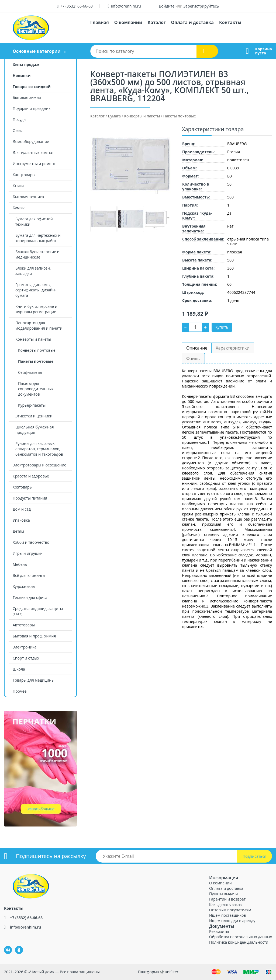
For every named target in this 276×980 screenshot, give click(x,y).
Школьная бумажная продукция (34, 430)
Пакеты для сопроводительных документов (36, 389)
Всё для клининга (29, 575)
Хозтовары (23, 487)
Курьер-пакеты (32, 405)
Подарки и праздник (32, 108)
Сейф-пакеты (30, 372)
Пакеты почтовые (36, 361)
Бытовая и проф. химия (34, 636)
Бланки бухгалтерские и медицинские (37, 254)
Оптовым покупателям (230, 910)
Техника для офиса (30, 597)
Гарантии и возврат (227, 899)
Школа (19, 669)
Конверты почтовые (37, 350)
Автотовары (24, 625)
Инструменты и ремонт (34, 164)
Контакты (230, 22)
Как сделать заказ (225, 904)
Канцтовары (24, 175)
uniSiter (172, 972)
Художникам (24, 586)
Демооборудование (31, 142)
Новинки (22, 76)
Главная (100, 22)
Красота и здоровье (31, 476)
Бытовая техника (28, 197)
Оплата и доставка (192, 22)
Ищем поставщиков (227, 915)
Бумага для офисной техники (34, 222)
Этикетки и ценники (34, 416)
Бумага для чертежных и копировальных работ (38, 238)
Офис (18, 130)
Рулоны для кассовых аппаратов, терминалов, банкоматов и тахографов (39, 449)
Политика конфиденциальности (239, 942)
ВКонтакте (5, 946)
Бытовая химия (27, 97)
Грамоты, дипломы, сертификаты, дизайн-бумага (36, 290)
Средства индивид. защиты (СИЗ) (38, 611)
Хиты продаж (26, 64)
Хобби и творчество (31, 542)
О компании (128, 22)
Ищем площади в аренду (232, 921)
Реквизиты (219, 931)
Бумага (19, 208)
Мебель (20, 564)
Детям (18, 531)
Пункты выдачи (223, 894)
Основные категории (37, 51)
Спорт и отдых (26, 658)
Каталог (157, 22)
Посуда (19, 119)
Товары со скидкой (32, 87)
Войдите (167, 6)
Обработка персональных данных (241, 937)
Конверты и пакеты (33, 339)
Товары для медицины (34, 680)
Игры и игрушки (28, 553)
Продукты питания (30, 498)
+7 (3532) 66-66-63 (76, 6)
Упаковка (21, 520)
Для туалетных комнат (33, 153)
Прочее (20, 691)
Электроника (25, 647)
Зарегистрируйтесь (201, 6)
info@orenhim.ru (126, 6)
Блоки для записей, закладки (33, 271)
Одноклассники (16, 946)
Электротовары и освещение (39, 465)
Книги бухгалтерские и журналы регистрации (36, 309)
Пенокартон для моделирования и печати (39, 325)
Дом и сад (22, 509)
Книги (18, 186)
